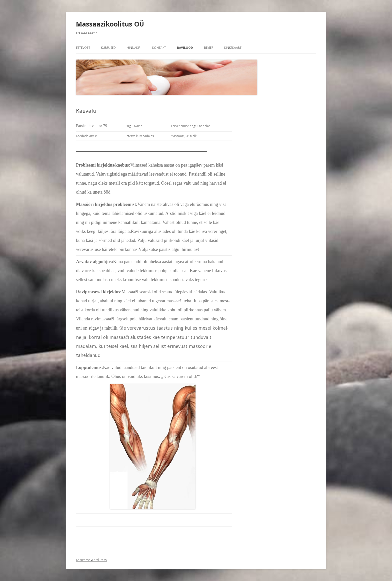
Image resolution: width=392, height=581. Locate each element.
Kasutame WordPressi (92, 560)
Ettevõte (83, 48)
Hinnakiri (134, 48)
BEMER (209, 48)
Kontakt (159, 48)
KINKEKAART (233, 48)
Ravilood (185, 48)
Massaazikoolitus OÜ (110, 24)
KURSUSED (108, 48)
